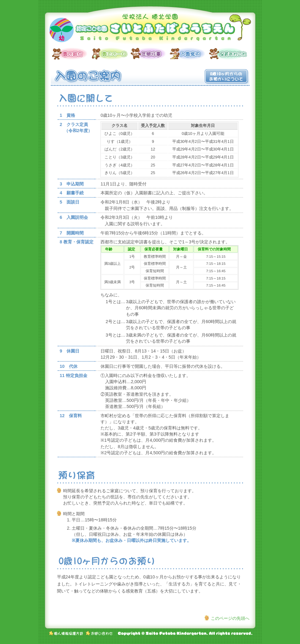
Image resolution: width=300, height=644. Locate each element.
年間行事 (150, 54)
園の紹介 (72, 54)
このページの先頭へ (230, 618)
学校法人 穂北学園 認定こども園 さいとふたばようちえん (150, 29)
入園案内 (189, 54)
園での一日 (111, 54)
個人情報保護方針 (66, 633)
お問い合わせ (99, 633)
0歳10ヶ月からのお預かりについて (226, 77)
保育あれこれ (229, 54)
